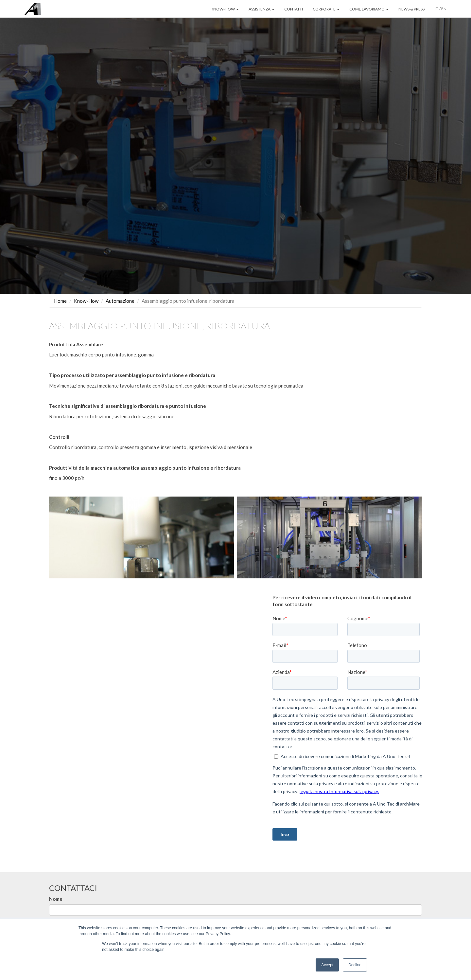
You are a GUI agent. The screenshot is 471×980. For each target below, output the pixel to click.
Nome (56, 899)
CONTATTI (294, 9)
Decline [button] (355, 965)
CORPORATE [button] (326, 9)
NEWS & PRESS (411, 9)
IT (436, 9)
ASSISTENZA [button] (262, 9)
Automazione (120, 301)
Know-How (86, 301)
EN (444, 9)
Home (60, 301)
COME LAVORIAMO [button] (369, 9)
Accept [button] (327, 965)
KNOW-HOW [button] (225, 9)
